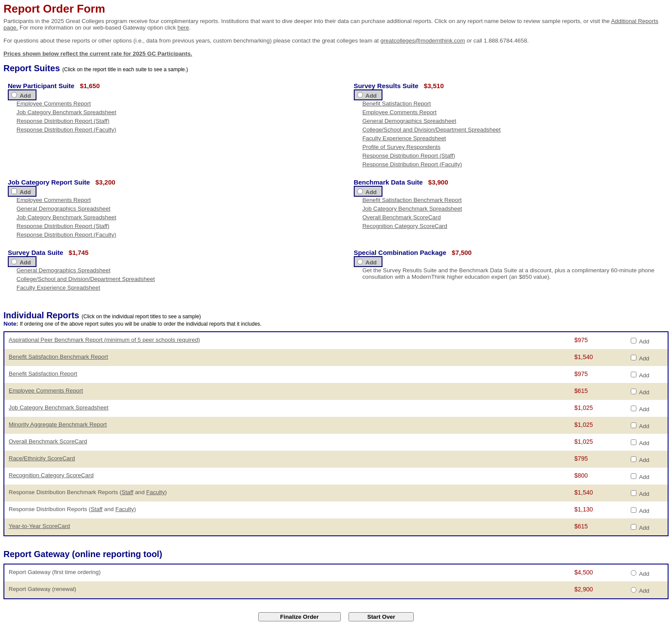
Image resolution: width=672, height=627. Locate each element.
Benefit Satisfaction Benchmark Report (412, 200)
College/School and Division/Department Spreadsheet (432, 130)
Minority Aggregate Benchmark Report (58, 424)
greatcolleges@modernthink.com (423, 41)
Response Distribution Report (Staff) (63, 121)
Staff (127, 492)
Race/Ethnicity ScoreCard (42, 458)
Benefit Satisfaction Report (397, 104)
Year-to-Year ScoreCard (39, 526)
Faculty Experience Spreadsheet (404, 138)
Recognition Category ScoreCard (405, 226)
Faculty (156, 492)
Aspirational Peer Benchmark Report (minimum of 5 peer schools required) (104, 340)
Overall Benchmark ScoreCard (402, 217)
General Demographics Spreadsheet (409, 121)
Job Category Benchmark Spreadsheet (66, 112)
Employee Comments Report (54, 104)
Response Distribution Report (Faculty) (66, 130)
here (183, 28)
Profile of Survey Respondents (402, 147)
